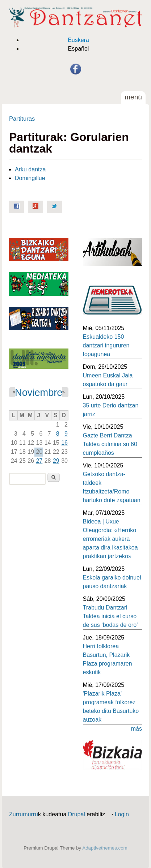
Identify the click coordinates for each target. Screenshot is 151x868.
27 (39, 461)
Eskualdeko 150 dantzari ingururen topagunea (106, 345)
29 (56, 461)
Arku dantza (30, 169)
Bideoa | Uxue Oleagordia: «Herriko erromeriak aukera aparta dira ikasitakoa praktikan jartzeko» (110, 539)
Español (79, 49)
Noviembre (39, 392)
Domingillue (30, 178)
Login (122, 814)
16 (64, 443)
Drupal (77, 814)
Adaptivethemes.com (105, 848)
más (137, 729)
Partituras (22, 119)
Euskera (78, 40)
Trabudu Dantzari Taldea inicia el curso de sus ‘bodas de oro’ (110, 616)
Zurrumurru (24, 814)
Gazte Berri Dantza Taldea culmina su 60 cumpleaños (110, 444)
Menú (133, 97)
